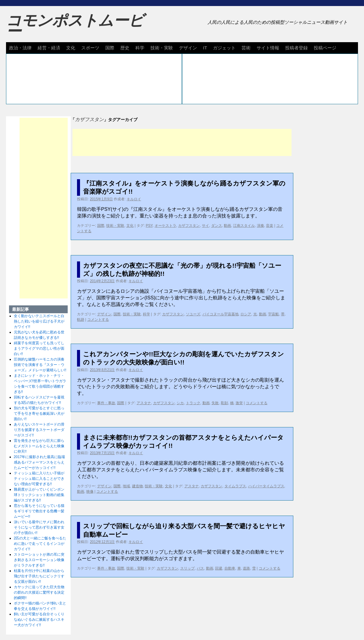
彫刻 (224, 403)
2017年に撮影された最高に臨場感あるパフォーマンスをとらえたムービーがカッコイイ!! (40, 462)
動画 (227, 226)
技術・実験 (162, 48)
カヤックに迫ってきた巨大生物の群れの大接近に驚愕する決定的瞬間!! (39, 592)
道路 (246, 568)
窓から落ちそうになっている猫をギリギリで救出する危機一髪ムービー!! (39, 511)
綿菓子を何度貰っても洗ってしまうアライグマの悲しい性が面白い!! (39, 348)
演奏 (261, 226)
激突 (239, 403)
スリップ (187, 568)
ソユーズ (193, 314)
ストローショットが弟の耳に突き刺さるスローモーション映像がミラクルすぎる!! (39, 560)
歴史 (125, 48)
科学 (140, 48)
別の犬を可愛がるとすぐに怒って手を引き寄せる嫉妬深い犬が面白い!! (39, 414)
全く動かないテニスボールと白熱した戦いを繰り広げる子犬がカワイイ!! (39, 321)
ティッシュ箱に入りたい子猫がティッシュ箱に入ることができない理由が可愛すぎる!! (39, 479)
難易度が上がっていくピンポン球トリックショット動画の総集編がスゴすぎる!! (39, 495)
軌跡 (81, 320)
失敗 (215, 403)
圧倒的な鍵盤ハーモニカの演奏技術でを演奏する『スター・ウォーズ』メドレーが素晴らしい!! (40, 365)
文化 (71, 48)
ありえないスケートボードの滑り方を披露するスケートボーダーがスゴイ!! (39, 430)
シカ (180, 403)
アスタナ (144, 403)
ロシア (246, 314)
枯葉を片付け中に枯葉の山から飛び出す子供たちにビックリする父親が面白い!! (39, 576)
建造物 (137, 486)
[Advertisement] (182, 142)
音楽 (270, 226)
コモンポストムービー (75, 26)
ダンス (217, 226)
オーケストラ (165, 226)
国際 (110, 48)
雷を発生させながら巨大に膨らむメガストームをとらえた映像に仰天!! (39, 446)
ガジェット (224, 48)
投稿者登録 (296, 48)
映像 (90, 492)
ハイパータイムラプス (266, 486)
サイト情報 (268, 48)
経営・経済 (49, 48)
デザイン (188, 48)
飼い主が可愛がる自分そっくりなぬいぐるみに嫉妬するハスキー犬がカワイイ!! (39, 620)
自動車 (230, 568)
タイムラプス (235, 486)
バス (200, 568)
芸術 (246, 48)
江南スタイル (244, 226)
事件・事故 (106, 403)
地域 (126, 486)
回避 (219, 568)
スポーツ (90, 48)
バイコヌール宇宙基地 (221, 314)
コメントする (98, 320)
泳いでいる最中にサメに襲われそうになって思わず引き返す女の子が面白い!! (39, 527)
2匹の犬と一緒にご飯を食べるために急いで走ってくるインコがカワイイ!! (40, 544)
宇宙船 (273, 314)
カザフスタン (189, 226)
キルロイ (134, 199)
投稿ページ (325, 48)
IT (205, 48)
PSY (149, 226)
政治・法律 (20, 48)
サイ (205, 226)
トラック (193, 403)
